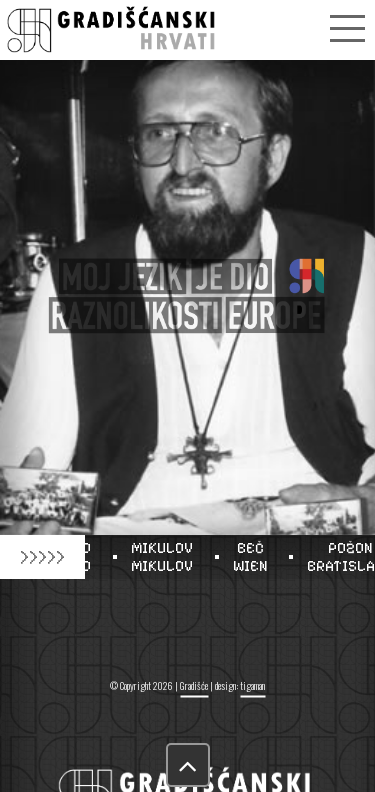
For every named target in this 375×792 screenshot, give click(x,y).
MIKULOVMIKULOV (167, 557)
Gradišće (194, 685)
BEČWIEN (255, 557)
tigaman (252, 685)
